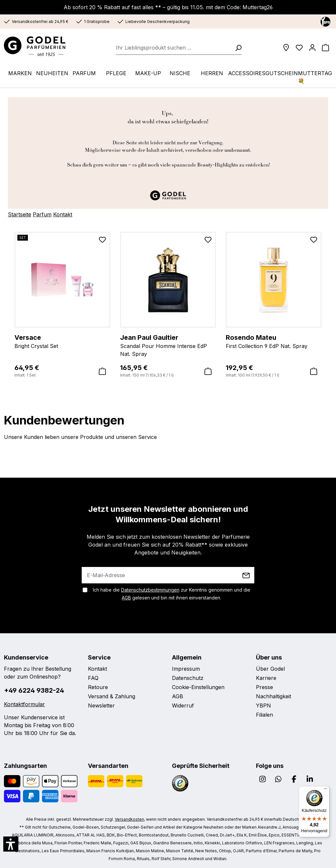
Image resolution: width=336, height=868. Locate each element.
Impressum (186, 669)
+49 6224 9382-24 (34, 690)
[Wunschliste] (299, 48)
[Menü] (325, 790)
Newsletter (101, 705)
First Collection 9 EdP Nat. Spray (274, 341)
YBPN (263, 705)
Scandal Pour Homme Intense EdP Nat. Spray (168, 345)
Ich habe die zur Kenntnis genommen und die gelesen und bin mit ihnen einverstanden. (172, 594)
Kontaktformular (24, 704)
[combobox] (173, 48)
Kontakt (63, 214)
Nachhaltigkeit (273, 696)
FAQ (93, 678)
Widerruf (183, 705)
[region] (168, 305)
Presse (264, 687)
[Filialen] (286, 48)
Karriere (266, 678)
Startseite (20, 214)
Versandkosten (129, 819)
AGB (126, 598)
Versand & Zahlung (112, 696)
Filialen (264, 715)
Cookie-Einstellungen (198, 687)
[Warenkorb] (325, 48)
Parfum (42, 214)
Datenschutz (188, 678)
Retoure (98, 687)
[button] (11, 844)
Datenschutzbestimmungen (150, 590)
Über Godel (270, 669)
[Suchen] (236, 48)
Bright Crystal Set (62, 341)
